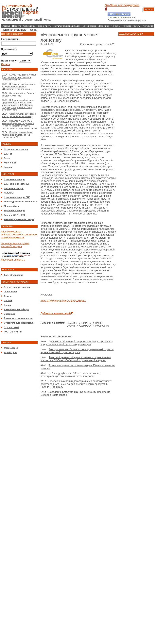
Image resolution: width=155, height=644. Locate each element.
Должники (104, 26)
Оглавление (10, 292)
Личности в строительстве (18, 318)
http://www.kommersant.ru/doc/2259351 (63, 301)
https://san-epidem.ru (13, 260)
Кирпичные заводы (14, 211)
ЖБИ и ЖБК (10, 163)
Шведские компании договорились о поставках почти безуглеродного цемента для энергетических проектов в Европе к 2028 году (76, 384)
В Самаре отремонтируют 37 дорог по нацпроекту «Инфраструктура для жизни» (19, 86)
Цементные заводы (15, 179)
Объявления (29, 26)
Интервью (9, 314)
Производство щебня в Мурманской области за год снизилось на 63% (17, 135)
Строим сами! (11, 327)
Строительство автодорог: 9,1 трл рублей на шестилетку (19, 115)
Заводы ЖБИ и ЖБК (15, 215)
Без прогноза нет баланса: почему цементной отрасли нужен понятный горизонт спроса (77, 351)
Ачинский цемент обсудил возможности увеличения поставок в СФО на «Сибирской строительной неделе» (76, 359)
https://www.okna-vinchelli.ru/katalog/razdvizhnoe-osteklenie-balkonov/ (19, 235)
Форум (137, 26)
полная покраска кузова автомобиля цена (15, 245)
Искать (149, 9)
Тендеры (116, 26)
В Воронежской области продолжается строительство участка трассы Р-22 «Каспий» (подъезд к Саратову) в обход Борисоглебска (18, 105)
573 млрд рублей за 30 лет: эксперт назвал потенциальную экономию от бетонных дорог (70, 375)
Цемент (8, 154)
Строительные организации (19, 323)
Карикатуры (10, 352)
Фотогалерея (11, 348)
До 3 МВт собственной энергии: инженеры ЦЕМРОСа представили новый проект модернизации (77, 343)
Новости (17, 26)
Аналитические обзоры (17, 309)
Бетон (7, 158)
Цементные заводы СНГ (17, 197)
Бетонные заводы (14, 188)
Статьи (8, 296)
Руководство (102, 326)
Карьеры (9, 193)
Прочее (8, 300)
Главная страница (14, 30)
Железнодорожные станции (19, 219)
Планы (99, 323)
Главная (6, 26)
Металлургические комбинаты (20, 202)
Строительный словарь (17, 287)
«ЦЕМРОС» (85, 323)
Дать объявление (13, 275)
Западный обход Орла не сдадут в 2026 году (18, 94)
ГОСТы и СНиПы (13, 332)
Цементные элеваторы (16, 184)
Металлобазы (11, 206)
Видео (7, 305)
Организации (89, 26)
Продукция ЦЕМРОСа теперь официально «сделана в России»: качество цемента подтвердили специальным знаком (20, 124)
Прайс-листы (45, 26)
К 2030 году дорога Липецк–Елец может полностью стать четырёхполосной (20, 77)
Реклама (127, 26)
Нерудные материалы (16, 149)
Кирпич (8, 167)
